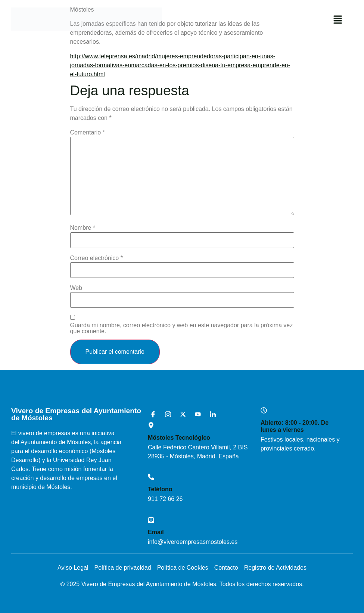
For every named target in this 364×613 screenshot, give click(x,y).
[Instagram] (165, 415)
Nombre (83, 228)
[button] (338, 20)
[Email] (151, 520)
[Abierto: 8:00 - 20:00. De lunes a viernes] (264, 410)
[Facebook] (150, 415)
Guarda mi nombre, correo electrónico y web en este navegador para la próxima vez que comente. (182, 328)
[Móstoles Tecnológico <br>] (151, 425)
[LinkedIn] (210, 415)
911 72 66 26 (165, 499)
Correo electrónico (97, 258)
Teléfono (160, 489)
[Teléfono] (151, 477)
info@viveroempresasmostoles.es (193, 542)
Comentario (88, 133)
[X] (180, 415)
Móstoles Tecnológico (179, 438)
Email (156, 532)
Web (76, 288)
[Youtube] (195, 415)
